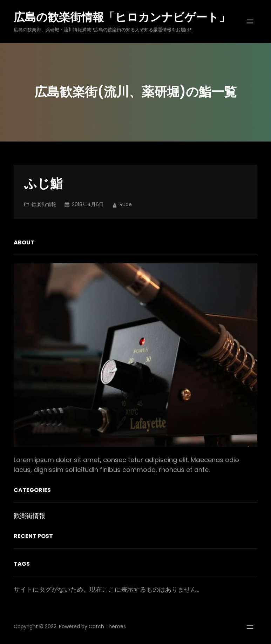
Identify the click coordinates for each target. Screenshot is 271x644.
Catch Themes (107, 626)
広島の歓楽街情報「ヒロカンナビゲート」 (122, 17)
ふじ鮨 (43, 184)
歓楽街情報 (44, 204)
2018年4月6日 (88, 204)
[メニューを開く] (250, 21)
